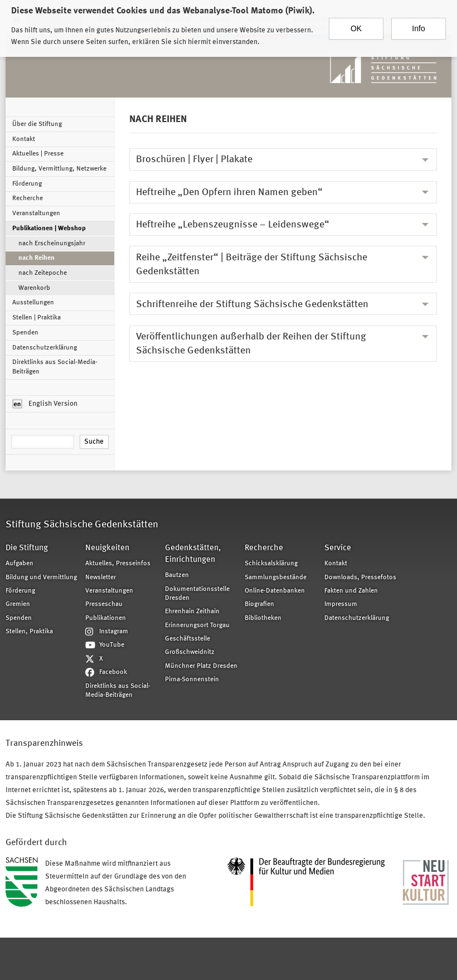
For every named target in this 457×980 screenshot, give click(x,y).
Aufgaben (20, 564)
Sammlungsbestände (276, 578)
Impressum (341, 604)
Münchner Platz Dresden (201, 666)
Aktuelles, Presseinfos (118, 564)
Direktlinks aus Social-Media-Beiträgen (55, 367)
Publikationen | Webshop (49, 229)
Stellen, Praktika (29, 632)
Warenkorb (34, 288)
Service (338, 548)
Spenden (25, 333)
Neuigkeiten (107, 548)
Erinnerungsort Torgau (197, 625)
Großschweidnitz (190, 652)
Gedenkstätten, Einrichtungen (193, 554)
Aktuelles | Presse (38, 154)
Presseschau (104, 604)
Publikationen (106, 618)
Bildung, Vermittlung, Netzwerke (59, 169)
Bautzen (177, 575)
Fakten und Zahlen (351, 591)
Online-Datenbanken (275, 591)
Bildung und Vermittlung (41, 578)
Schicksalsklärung (271, 564)
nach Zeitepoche (43, 273)
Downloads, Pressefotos (360, 578)
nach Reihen (37, 258)
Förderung (27, 184)
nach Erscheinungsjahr (52, 244)
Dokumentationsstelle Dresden (197, 594)
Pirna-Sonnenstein (192, 680)
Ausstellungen (33, 303)
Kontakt (24, 139)
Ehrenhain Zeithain (192, 612)
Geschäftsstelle (188, 639)
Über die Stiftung (37, 124)
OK (356, 26)
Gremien (18, 604)
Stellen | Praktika (37, 318)
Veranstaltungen (36, 214)
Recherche (28, 198)
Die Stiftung (27, 548)
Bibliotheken (263, 618)
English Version (45, 404)
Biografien (259, 604)
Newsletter (101, 578)
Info (418, 26)
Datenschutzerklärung (45, 348)
